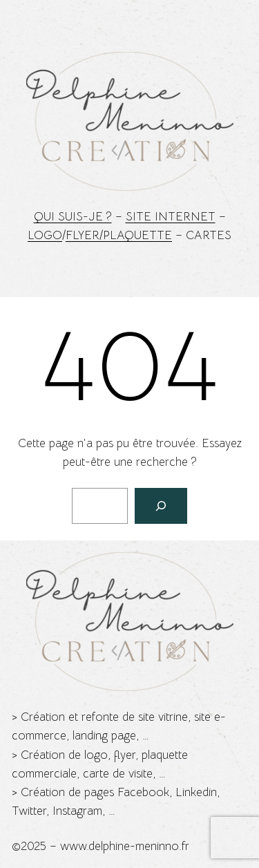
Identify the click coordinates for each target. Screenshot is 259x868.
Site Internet (171, 217)
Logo (45, 235)
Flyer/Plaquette (119, 235)
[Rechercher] (161, 506)
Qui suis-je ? (73, 217)
